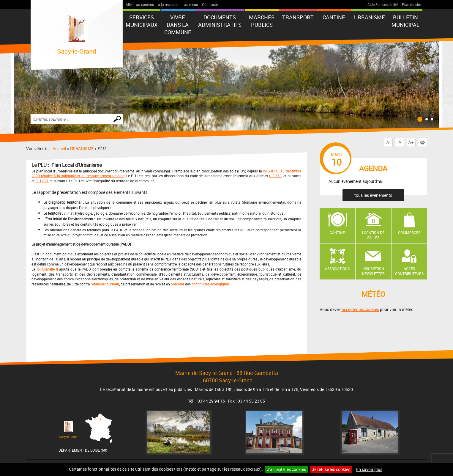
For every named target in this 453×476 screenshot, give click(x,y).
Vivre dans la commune (178, 25)
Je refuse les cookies (331, 469)
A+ (411, 142)
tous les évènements (373, 195)
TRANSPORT (298, 17)
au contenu (145, 4)
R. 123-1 (42, 181)
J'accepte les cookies (287, 469)
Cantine (337, 232)
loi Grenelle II (47, 269)
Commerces (409, 232)
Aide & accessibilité (383, 4)
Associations (337, 268)
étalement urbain (106, 284)
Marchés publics (262, 21)
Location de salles (373, 235)
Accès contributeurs (409, 271)
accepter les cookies (360, 309)
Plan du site (411, 4)
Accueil (59, 149)
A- (388, 142)
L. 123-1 (276, 176)
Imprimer (424, 142)
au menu (191, 4)
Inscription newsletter (373, 271)
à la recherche (169, 4)
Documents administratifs (220, 21)
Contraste (210, 4)
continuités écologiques (211, 284)
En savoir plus (369, 469)
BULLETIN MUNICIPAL (405, 21)
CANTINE (334, 17)
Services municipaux (142, 21)
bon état (177, 284)
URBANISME (370, 17)
